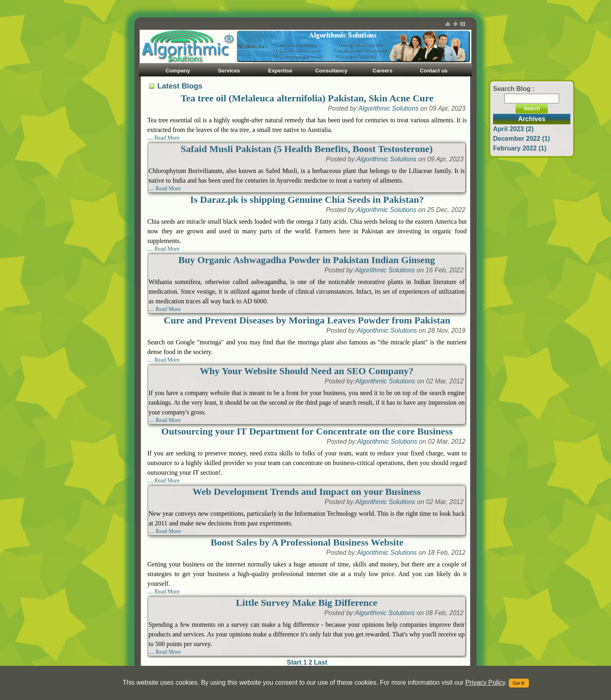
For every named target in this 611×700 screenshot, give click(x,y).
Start (295, 662)
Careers (383, 71)
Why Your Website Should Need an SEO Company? (307, 371)
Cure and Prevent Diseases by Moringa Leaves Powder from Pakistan (307, 320)
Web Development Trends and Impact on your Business (307, 492)
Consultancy (331, 71)
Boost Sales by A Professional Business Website (307, 542)
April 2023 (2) (513, 129)
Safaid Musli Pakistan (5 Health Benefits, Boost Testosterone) (307, 149)
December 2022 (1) (521, 139)
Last (321, 662)
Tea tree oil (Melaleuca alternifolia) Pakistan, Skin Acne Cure (307, 98)
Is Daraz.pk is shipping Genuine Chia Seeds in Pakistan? (307, 200)
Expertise (280, 71)
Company (178, 71)
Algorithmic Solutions (388, 108)
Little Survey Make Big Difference (307, 603)
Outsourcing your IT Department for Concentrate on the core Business (307, 431)
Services (229, 71)
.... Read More (163, 138)
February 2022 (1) (520, 148)
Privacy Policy (485, 682)
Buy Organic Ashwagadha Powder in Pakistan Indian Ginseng (307, 260)
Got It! (519, 683)
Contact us (434, 71)
